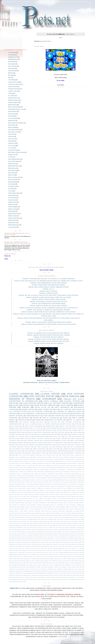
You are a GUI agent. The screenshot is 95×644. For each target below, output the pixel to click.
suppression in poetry (73, 453)
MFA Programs (55, 523)
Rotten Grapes (14, 540)
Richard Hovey (12, 168)
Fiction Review (17, 482)
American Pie (19, 461)
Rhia (20, 538)
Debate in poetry (65, 474)
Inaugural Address (47, 519)
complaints (58, 565)
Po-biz (16, 405)
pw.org (80, 575)
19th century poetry (42, 396)
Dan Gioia (35, 474)
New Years (79, 526)
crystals (79, 565)
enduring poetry (35, 567)
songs (21, 579)
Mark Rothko (67, 523)
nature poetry (57, 430)
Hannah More (12, 121)
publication (71, 575)
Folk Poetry (56, 482)
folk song (23, 430)
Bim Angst (11, 75)
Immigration (33, 519)
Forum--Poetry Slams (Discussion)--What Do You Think (49, 297)
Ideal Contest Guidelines (42, 439)
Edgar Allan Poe (12, 105)
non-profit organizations (43, 571)
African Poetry (70, 457)
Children (79, 467)
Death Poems (56, 434)
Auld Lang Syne (69, 461)
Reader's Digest (77, 536)
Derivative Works (15, 476)
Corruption (53, 414)
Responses (13, 538)
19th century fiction (73, 416)
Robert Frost (11, 175)
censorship (49, 399)
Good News (20, 515)
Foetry (36, 418)
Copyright (30, 472)
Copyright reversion (44, 472)
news (67, 430)
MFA (46, 523)
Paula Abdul (54, 530)
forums (26, 407)
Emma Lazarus (12, 114)
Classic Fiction (72, 401)
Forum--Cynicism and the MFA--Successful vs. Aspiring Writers (49, 279)
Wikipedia (42, 559)
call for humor (73, 563)
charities (22, 565)
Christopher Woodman (14, 89)
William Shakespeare (14, 225)
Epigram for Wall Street (18, 480)
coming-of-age (46, 565)
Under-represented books (68, 553)
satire (12, 422)
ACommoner (12, 55)
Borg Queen (78, 465)
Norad (11, 528)
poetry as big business (69, 573)
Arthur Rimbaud (12, 71)
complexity (69, 565)
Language (12, 523)
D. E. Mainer (12, 96)
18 (70, 455)
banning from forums (43, 563)
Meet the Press (28, 526)
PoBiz (55, 410)
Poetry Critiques (16, 416)
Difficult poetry (78, 434)
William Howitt (12, 220)
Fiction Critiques (78, 480)
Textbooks (37, 546)
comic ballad (33, 565)
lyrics (80, 569)
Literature (47, 441)
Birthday (49, 465)
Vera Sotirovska (12, 198)
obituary (71, 571)
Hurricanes (24, 439)
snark (23, 432)
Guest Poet (30, 515)
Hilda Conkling (12, 127)
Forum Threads (70, 396)
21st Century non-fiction (71, 410)
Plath (31, 532)
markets (12, 571)
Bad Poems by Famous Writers (32, 463)
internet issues (66, 567)
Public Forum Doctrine (50, 536)
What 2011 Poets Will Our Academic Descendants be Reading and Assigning (56, 557)
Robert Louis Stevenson (14, 177)
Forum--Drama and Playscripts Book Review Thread (49, 335)
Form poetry (78, 482)
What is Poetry (31, 559)
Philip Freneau (12, 164)
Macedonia (77, 414)
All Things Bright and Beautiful (63, 459)
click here (63, 637)
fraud (46, 567)
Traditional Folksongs (17, 553)
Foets (47, 482)
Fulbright (48, 513)
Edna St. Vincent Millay (14, 107)
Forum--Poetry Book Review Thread (49, 343)
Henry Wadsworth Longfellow (16, 123)
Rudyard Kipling (13, 182)
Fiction (67, 480)
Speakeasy (13, 544)
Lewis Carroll (12, 146)
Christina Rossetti (13, 87)
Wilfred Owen (12, 205)
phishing (50, 573)
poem (48, 451)
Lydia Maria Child (13, 150)
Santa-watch (33, 540)
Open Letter (77, 426)
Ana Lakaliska (12, 64)
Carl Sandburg (12, 80)
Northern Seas (21, 528)
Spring (21, 544)
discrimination (14, 567)
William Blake (12, 211)
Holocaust (13, 519)
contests (13, 430)
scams (42, 577)
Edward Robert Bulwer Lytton (16, 109)
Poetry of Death (44, 534)
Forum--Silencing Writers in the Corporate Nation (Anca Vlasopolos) (49, 308)
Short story (16, 542)
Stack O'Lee (30, 544)
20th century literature (71, 422)
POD (46, 530)
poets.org (14, 403)
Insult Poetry (62, 439)
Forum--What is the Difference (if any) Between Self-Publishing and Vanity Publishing (51, 509)
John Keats (11, 136)
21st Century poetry (58, 403)
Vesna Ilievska (12, 200)
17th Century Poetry (59, 455)
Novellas (33, 528)
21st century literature (42, 412)
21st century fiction (18, 412)
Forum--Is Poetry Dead (49, 293)
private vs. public (74, 420)
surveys (31, 432)
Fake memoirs (58, 480)
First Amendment (62, 407)
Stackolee (40, 544)
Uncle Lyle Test (50, 553)
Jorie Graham (76, 439)
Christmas (13, 418)
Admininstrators (16, 424)
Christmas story (31, 470)
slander (14, 579)
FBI (49, 480)
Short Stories (44, 410)
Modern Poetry (28, 410)
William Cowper (12, 216)
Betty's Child (77, 463)
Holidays (13, 439)
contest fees (77, 428)
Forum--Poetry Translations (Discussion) (49, 299)
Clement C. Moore (13, 91)
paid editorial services (34, 451)
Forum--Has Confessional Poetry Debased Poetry (49, 287)
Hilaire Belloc (12, 125)
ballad (66, 428)
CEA (20, 467)
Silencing (26, 428)
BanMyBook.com (64, 463)
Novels (41, 528)
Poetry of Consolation (28, 534)
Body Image (66, 465)
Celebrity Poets (65, 424)
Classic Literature (21, 394)
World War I (78, 561)
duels (24, 567)
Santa (24, 540)
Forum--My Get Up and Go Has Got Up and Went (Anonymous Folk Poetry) (48, 295)
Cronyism (65, 414)
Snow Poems (78, 542)
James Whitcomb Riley (14, 130)
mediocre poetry (16, 451)
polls (51, 575)
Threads (67, 399)
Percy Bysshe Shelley (14, 161)
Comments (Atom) (46, 41)
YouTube (12, 563)
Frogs (40, 513)
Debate (66, 434)
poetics (38, 416)
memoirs (28, 571)
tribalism (50, 579)
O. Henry (11, 157)
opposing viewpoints (16, 573)
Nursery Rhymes (23, 443)
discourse (78, 449)
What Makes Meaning (16, 559)
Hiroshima (66, 517)
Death (46, 434)
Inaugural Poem (62, 519)
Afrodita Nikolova (13, 59)
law (29, 569)
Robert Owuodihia (13, 180)
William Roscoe (12, 223)
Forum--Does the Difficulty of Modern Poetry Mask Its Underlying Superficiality (49, 281)
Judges (65, 418)
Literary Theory (33, 441)
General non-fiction (61, 513)
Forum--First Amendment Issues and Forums (49, 283)
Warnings (59, 447)
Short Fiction (80, 540)
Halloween (40, 515)
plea (57, 573)
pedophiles (30, 573)
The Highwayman (56, 548)
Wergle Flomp (21, 557)
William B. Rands (13, 209)
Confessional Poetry (16, 472)
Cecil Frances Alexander (15, 84)
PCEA (36, 530)
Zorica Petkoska (12, 227)
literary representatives (65, 569)
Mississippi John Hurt (43, 526)
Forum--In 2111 (49, 289)
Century (70, 467)
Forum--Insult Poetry (49, 291)
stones (28, 579)
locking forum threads (39, 430)
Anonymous (11, 68)
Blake (10, 78)
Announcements (16, 414)
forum (29, 416)
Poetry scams (57, 534)
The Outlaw (46, 550)
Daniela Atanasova (13, 98)
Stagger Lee (50, 544)
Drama (73, 476)
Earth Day (13, 478)
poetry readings (16, 453)
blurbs (56, 563)
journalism (78, 567)
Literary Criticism (16, 441)
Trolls (31, 553)
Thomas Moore (12, 195)
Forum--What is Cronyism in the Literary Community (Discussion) (49, 312)
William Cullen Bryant (14, 218)
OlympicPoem (14, 530)
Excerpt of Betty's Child (37, 480)
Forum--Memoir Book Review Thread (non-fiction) (49, 341)
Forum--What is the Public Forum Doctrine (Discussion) (49, 322)
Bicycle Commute (15, 465)
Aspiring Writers (16, 434)
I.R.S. (21, 519)
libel (35, 569)
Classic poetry (50, 394)
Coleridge (11, 93)
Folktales (67, 482)
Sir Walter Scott (12, 186)
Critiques (25, 418)
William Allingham (13, 207)
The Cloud (59, 546)
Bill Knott (11, 73)
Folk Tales (57, 436)
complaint (67, 449)
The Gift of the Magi (40, 548)
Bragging (12, 467)
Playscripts (40, 532)
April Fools (43, 461)
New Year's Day (67, 526)
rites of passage (24, 577)
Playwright (51, 532)
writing (12, 455)
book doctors (54, 449)
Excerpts (46, 436)
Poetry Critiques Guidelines (67, 532)
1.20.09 (47, 455)
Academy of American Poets (69, 412)
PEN (41, 530)
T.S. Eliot (11, 191)
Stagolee (59, 544)
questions (13, 577)
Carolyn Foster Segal (14, 82)
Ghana (73, 513)
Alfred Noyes (12, 62)
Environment (59, 478)
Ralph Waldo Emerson (14, 166)
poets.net (43, 575)
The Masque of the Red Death (29, 550)
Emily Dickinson (13, 111)
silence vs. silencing (77, 577)
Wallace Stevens (12, 202)
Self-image (57, 540)
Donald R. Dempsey (13, 100)
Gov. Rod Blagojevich (73, 436)
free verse (54, 567)
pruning (29, 453)
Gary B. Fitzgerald (13, 118)
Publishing (65, 536)
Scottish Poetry (45, 540)
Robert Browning (13, 170)
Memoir (40, 426)
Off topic (59, 528)
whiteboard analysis (16, 582)
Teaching (28, 546)
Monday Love (12, 155)
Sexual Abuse (68, 540)
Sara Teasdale (12, 184)
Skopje (58, 542)
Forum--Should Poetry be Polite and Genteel (49, 306)
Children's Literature (35, 414)
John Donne (11, 134)
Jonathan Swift (12, 143)
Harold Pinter (79, 515)
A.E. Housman (12, 53)
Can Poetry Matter (49, 424)
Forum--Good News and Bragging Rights (49, 285)
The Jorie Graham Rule (43, 447)
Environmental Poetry (74, 478)
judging (12, 569)
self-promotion (55, 453)
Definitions (78, 474)
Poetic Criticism (38, 443)
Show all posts (70, 34)
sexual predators (61, 577)
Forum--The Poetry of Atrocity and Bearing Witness (48, 310)
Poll (11, 536)
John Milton (11, 141)
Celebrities (61, 467)
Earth (80, 476)
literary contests (47, 569)
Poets (66, 534)
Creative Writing (70, 472)
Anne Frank (77, 432)
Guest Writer (67, 405)
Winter (27, 449)
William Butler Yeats (14, 214)
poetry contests (76, 451)
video (58, 579)
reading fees (40, 453)
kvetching (21, 569)
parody (75, 430)
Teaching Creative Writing (20, 447)
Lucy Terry (11, 148)
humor (38, 420)
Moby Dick (56, 526)
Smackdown (67, 542)
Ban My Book (51, 463)
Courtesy (58, 472)
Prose (37, 536)
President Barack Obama (24, 536)
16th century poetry (52, 416)
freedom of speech (22, 399)
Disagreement (29, 476)
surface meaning (39, 579)
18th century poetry (27, 422)
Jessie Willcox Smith (14, 132)
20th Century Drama (62, 432)
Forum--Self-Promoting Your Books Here (48, 304)
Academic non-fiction (53, 457)
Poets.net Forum (76, 534)
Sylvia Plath (11, 189)
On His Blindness (26, 530)
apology (20, 563)
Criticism (78, 424)
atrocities (30, 563)
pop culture (60, 575)
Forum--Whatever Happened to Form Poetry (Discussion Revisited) (49, 324)
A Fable (76, 455)
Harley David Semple (65, 515)
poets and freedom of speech (26, 575)
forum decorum (25, 420)
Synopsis (79, 544)
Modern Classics (61, 441)
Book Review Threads (45, 405)
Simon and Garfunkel (30, 542)
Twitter (39, 553)
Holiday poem (77, 517)
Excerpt (37, 436)
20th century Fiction (48, 422)
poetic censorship (59, 451)
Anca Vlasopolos (13, 66)
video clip (66, 579)
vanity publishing (44, 432)
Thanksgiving (48, 546)
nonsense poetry (60, 571)
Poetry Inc (51, 443)
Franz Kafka (11, 116)
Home (61, 38)
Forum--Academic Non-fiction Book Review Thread (49, 333)
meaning (20, 571)
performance (40, 573)
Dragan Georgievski (13, 102)
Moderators (51, 426)
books (63, 563)
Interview (74, 519)
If (26, 519)
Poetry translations (66, 443)
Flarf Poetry (37, 482)
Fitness (27, 482)
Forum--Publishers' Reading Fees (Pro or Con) (49, 302)
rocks (35, 577)
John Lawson (12, 139)
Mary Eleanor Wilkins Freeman (16, 152)
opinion (80, 571)
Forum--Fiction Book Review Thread (48, 337)
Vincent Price (59, 555)
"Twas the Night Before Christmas (30, 455)
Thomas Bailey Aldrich (14, 193)
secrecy (49, 577)
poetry (27, 405)
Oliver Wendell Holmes (14, 159)
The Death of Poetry (72, 546)
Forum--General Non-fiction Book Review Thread (49, 339)
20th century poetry (34, 403)
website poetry (77, 579)
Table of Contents (16, 546)
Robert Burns (12, 173)
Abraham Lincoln (13, 57)
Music (73, 441)
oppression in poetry (53, 420)
